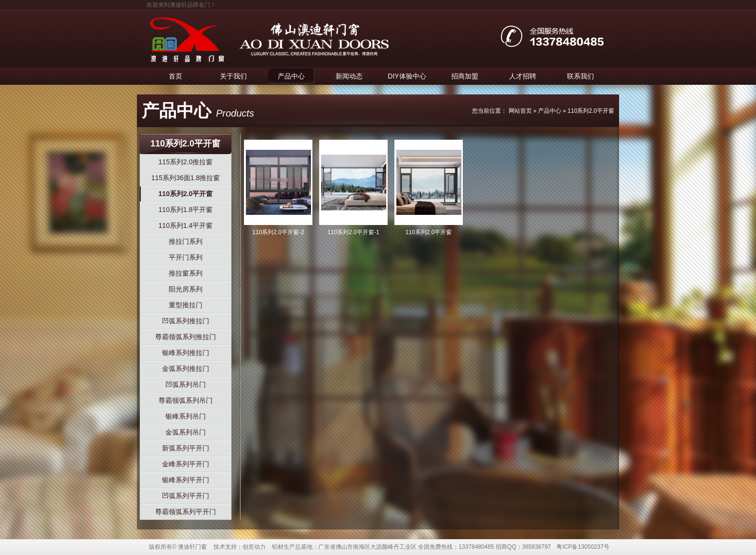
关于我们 (233, 76)
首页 (175, 76)
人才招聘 (523, 76)
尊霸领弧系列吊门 (186, 400)
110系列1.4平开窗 (186, 225)
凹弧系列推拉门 (186, 321)
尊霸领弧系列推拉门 (186, 337)
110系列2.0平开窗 (591, 111)
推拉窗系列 (186, 273)
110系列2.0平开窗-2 (278, 232)
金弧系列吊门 (186, 432)
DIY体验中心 (407, 76)
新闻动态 (349, 76)
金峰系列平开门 (186, 464)
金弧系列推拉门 (186, 369)
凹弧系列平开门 (186, 496)
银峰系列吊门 (186, 416)
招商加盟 (465, 76)
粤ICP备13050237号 (583, 547)
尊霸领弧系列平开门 (186, 512)
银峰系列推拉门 (186, 353)
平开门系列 (186, 257)
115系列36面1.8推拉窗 (186, 178)
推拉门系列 (186, 241)
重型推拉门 (186, 305)
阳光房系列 (186, 289)
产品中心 (291, 76)
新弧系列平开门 (186, 448)
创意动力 (254, 547)
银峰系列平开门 (186, 480)
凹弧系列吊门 (186, 384)
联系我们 (580, 76)
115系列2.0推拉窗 (186, 162)
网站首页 (520, 111)
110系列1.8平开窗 (186, 210)
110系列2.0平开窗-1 (353, 232)
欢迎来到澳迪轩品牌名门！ (181, 5)
